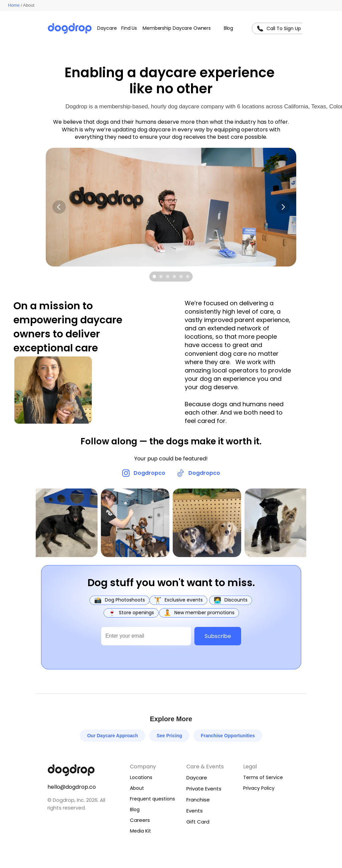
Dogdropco (149, 473)
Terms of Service (263, 777)
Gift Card (198, 822)
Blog (135, 809)
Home (14, 5)
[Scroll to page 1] (153, 277)
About (137, 788)
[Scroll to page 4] (174, 277)
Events (195, 811)
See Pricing (169, 736)
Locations (141, 777)
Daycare (197, 778)
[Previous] (59, 207)
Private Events (204, 789)
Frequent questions (152, 799)
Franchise (198, 800)
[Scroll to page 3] (168, 277)
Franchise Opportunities (228, 736)
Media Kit (140, 831)
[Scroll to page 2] (161, 277)
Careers (140, 820)
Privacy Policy (259, 788)
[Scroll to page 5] (181, 277)
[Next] (283, 207)
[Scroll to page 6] (189, 277)
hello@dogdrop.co (72, 787)
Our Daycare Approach (113, 736)
